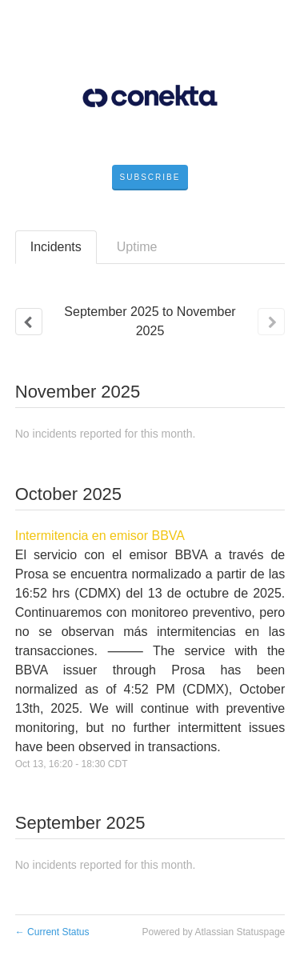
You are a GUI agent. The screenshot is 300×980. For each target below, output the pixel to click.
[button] (150, 178)
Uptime (137, 247)
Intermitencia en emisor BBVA (100, 536)
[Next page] (271, 322)
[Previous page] (29, 322)
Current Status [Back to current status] (52, 932)
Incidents (56, 247)
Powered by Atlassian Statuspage (213, 932)
